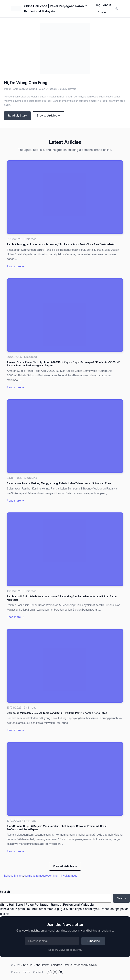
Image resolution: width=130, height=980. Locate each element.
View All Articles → (65, 866)
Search (5, 892)
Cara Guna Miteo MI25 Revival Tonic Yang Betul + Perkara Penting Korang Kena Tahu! (57, 713)
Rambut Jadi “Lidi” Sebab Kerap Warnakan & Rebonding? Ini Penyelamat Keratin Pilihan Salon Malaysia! (62, 598)
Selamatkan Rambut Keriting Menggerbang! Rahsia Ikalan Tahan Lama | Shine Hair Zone (59, 483)
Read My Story (17, 115)
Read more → (15, 266)
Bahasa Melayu (14, 876)
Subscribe (93, 941)
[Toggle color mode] (117, 9)
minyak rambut (68, 876)
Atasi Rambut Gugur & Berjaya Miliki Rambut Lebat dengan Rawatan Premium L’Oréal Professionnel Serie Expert (57, 828)
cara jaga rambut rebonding (41, 876)
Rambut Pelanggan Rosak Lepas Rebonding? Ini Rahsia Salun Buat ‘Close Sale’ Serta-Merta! (61, 244)
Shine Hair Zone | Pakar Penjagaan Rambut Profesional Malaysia (47, 904)
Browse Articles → (48, 115)
